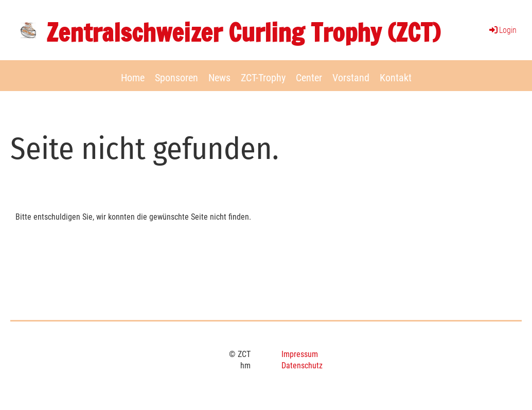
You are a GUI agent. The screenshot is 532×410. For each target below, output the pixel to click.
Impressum (300, 354)
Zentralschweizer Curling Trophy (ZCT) (243, 33)
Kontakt (396, 78)
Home (133, 78)
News (219, 78)
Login (502, 30)
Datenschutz (302, 366)
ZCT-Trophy (263, 78)
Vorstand (351, 78)
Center (309, 78)
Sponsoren (176, 78)
